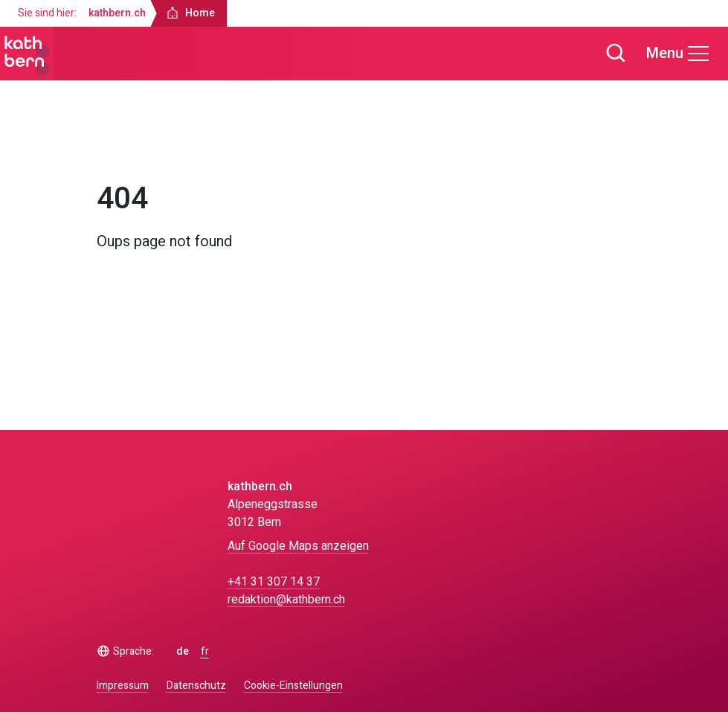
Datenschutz (196, 686)
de (183, 652)
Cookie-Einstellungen (293, 686)
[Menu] (678, 54)
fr (205, 652)
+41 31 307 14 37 (274, 582)
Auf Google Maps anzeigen (298, 546)
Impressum (123, 686)
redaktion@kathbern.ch (286, 600)
